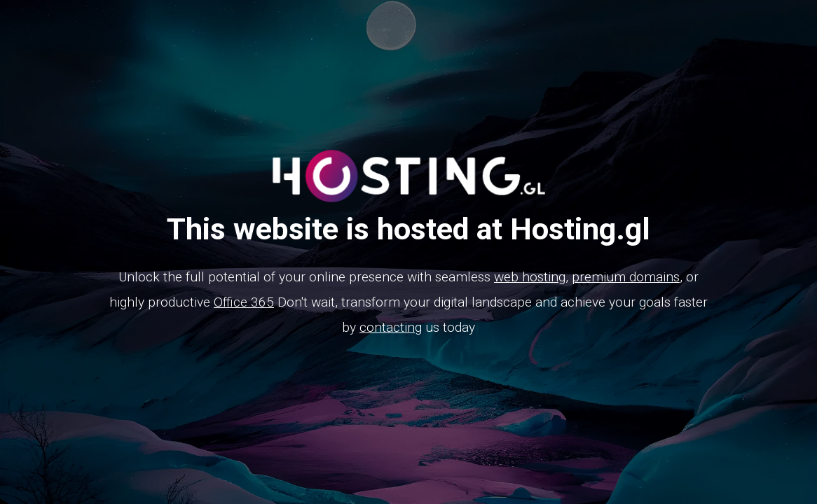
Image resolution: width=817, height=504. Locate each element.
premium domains (626, 277)
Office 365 (244, 302)
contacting (391, 327)
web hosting (530, 277)
